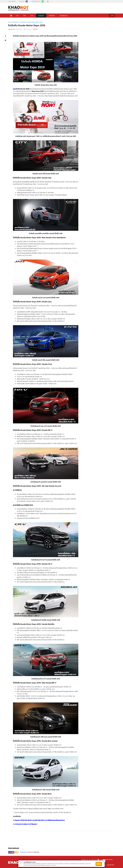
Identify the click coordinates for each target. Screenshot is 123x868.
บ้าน (9, 22)
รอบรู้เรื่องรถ (64, 16)
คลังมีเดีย (52, 16)
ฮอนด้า (15, 89)
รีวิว (25, 16)
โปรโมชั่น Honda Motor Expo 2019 (31, 22)
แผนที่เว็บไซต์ (111, 865)
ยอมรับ (99, 864)
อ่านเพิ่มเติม (54, 865)
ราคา (32, 16)
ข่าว (17, 16)
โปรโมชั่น (41, 16)
